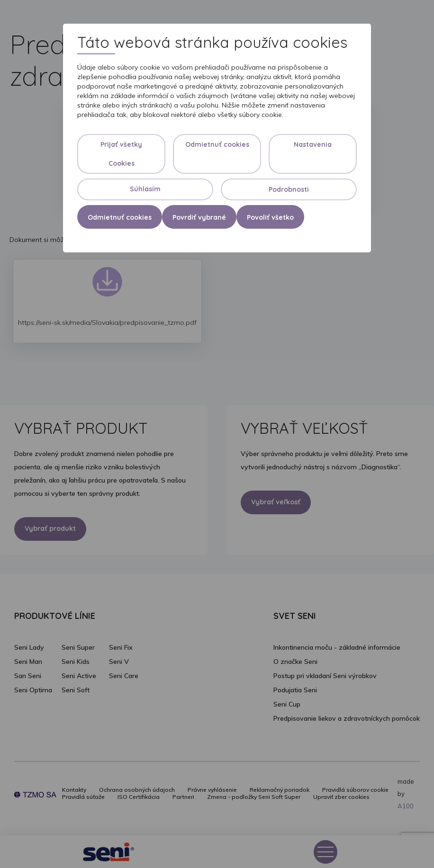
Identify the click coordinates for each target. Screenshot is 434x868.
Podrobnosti (289, 189)
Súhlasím (145, 189)
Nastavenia (313, 144)
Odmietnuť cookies (217, 144)
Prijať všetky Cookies (121, 154)
